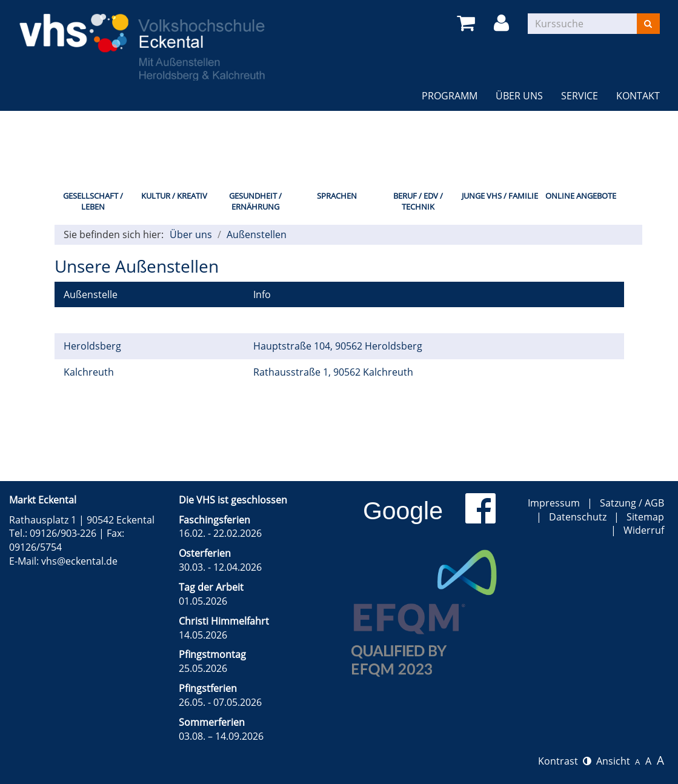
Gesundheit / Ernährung (255, 201)
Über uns (519, 96)
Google (403, 511)
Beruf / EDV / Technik (418, 201)
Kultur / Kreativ (174, 196)
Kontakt (638, 96)
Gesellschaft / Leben (93, 201)
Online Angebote (581, 196)
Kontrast (565, 761)
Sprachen (337, 196)
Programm (450, 96)
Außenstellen (257, 234)
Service (580, 96)
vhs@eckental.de (79, 561)
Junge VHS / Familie (500, 196)
